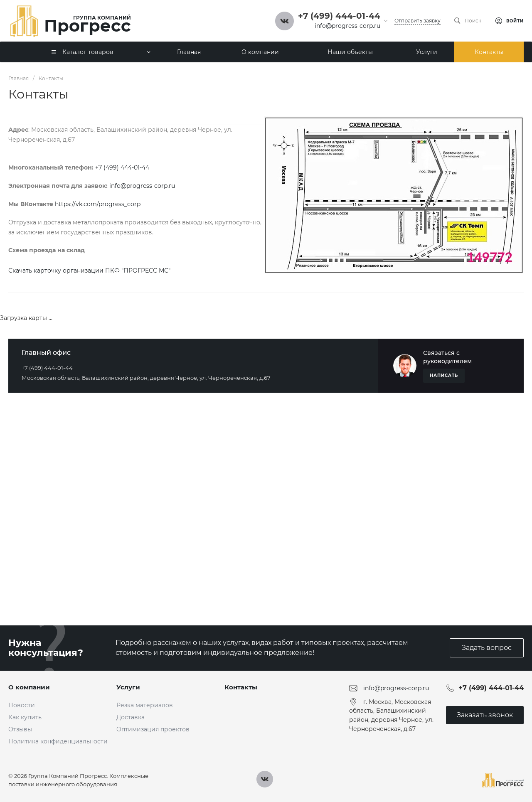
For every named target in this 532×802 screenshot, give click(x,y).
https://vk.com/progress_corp (98, 204)
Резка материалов (145, 705)
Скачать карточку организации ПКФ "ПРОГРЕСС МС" (89, 271)
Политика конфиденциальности (58, 741)
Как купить (25, 717)
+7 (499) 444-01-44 (122, 167)
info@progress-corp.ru (347, 26)
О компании (29, 687)
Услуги (128, 687)
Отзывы (20, 729)
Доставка (131, 717)
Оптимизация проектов (153, 729)
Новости (22, 705)
